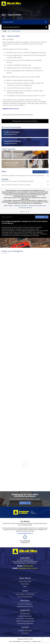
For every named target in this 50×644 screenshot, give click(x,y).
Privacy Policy (27, 642)
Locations (25, 633)
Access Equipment (25, 616)
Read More (23, 503)
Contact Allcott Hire (25, 631)
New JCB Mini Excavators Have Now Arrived (16, 185)
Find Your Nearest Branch (11, 27)
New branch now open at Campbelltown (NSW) (18, 181)
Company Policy (37, 642)
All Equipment (25, 614)
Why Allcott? (40, 217)
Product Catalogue (25, 604)
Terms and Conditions (15, 642)
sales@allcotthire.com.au (28, 568)
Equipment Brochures (25, 606)
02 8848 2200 (28, 566)
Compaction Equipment (25, 619)
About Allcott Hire (25, 582)
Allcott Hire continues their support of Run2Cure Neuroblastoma (23, 176)
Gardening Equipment (25, 623)
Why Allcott (25, 584)
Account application (25, 597)
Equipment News (39, 172)
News (25, 586)
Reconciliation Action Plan (25, 594)
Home (5, 31)
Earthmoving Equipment (25, 621)
